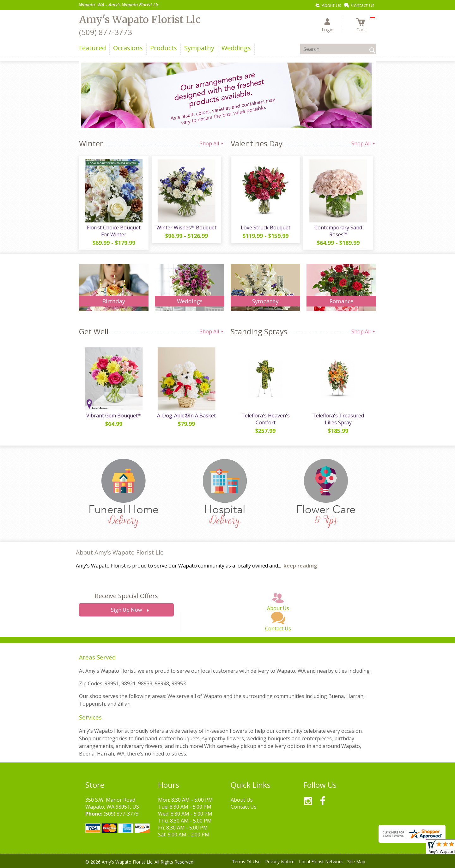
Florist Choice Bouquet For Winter (114, 231)
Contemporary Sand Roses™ (338, 231)
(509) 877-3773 (106, 32)
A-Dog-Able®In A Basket (186, 416)
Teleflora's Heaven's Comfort (266, 419)
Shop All (212, 143)
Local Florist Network (321, 862)
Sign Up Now (126, 610)
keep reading (300, 566)
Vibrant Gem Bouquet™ (114, 416)
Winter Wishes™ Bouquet (186, 228)
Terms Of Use (246, 862)
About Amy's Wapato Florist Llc (119, 552)
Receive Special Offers (126, 596)
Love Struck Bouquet (266, 228)
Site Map (356, 862)
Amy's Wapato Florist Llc (140, 20)
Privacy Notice (280, 862)
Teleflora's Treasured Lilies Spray (338, 419)
